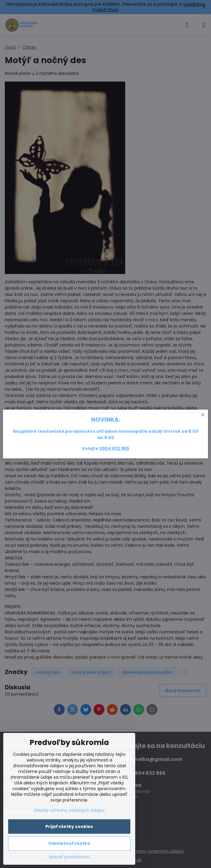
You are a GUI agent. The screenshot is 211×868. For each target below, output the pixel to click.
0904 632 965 (114, 448)
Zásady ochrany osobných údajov (69, 810)
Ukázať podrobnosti (69, 857)
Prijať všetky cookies (69, 826)
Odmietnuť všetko (69, 843)
